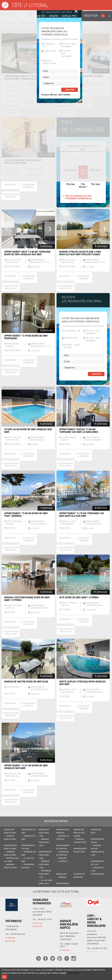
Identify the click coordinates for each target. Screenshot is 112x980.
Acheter (40, 16)
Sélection (95, 16)
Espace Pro (69, 16)
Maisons (62, 877)
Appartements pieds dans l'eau (45, 855)
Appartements (63, 884)
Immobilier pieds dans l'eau (44, 833)
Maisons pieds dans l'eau (44, 842)
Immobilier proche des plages (79, 833)
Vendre (54, 16)
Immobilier (61, 874)
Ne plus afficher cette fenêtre (56, 95)
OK (4, 977)
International (97, 874)
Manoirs (62, 858)
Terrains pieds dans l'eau (44, 865)
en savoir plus (73, 973)
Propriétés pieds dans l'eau (45, 874)
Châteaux (63, 861)
